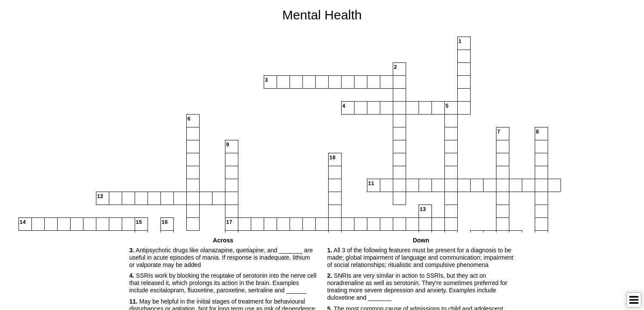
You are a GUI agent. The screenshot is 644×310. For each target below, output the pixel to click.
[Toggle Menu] (634, 300)
